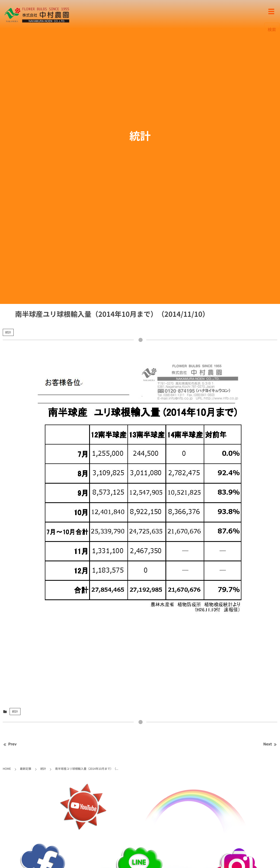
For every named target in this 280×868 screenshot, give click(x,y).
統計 (8, 332)
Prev (10, 744)
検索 (272, 29)
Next (270, 744)
